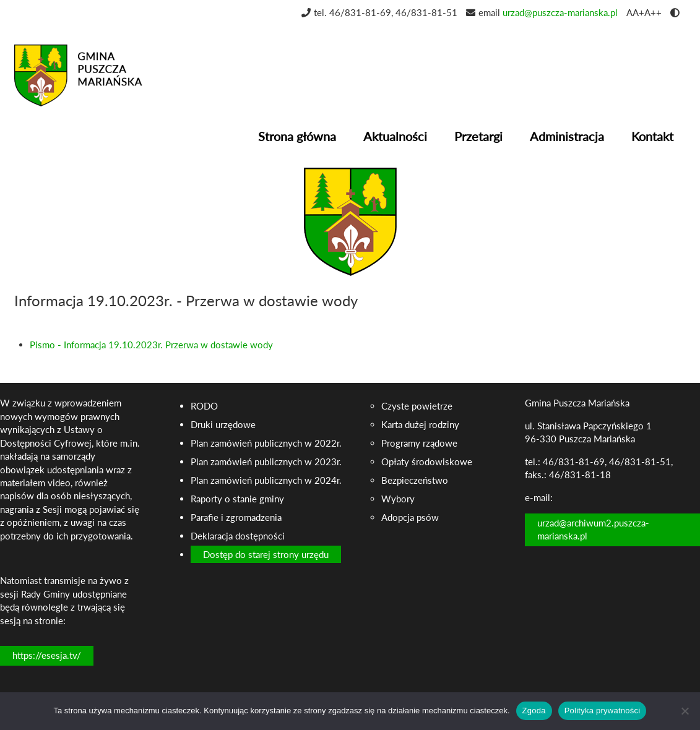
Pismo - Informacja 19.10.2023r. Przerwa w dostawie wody (151, 345)
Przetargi (478, 136)
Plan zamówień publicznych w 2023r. (266, 462)
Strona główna (297, 136)
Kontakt (652, 136)
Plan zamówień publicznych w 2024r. (266, 480)
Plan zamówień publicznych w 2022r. (266, 443)
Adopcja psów (410, 517)
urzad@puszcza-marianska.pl (560, 12)
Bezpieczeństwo (415, 480)
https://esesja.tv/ (47, 655)
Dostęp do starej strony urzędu (266, 554)
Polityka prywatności (603, 711)
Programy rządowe (419, 443)
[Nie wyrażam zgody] (685, 711)
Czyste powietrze (417, 406)
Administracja (567, 136)
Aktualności (395, 136)
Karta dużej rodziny (420, 424)
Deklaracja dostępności (238, 536)
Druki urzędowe (223, 424)
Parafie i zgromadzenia (236, 517)
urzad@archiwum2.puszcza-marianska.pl (593, 529)
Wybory (398, 499)
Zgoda (534, 711)
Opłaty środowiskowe (427, 462)
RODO (204, 406)
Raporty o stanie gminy (237, 499)
